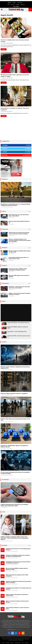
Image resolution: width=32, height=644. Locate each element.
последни (5, 545)
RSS (23, 643)
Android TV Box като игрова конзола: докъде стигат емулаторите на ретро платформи (19, 233)
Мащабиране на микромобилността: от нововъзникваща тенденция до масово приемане (15, 205)
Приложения (5, 283)
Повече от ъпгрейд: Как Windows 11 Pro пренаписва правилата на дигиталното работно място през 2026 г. (20, 240)
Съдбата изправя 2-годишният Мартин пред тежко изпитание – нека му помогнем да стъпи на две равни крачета (15, 538)
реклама (17, 5)
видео (4, 301)
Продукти (4, 266)
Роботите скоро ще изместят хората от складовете (14, 393)
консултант (5, 229)
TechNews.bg (4, 43)
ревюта (4, 211)
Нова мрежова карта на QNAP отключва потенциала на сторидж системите (18, 269)
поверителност (18, 643)
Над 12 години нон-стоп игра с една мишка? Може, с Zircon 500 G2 (19, 215)
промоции (5, 248)
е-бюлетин (23, 5)
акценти (4, 342)
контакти (13, 5)
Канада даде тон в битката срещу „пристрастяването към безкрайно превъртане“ (18, 562)
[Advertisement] (16, 128)
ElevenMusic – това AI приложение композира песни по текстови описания (19, 287)
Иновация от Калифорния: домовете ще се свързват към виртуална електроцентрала (18, 556)
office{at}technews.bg (20, 629)
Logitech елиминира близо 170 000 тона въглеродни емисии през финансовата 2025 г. (14, 505)
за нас (9, 5)
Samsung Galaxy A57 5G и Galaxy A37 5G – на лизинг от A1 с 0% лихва (19, 258)
